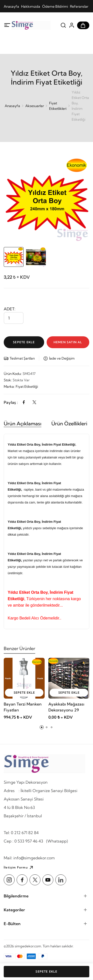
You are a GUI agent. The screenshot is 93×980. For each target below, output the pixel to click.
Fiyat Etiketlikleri (58, 106)
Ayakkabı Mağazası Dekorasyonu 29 (66, 707)
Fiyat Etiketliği (27, 387)
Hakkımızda (31, 6)
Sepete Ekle (24, 342)
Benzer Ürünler (19, 650)
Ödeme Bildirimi (55, 6)
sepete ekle (24, 693)
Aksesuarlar (35, 106)
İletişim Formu (19, 867)
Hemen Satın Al (68, 342)
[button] (42, 727)
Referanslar (79, 6)
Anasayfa (11, 6)
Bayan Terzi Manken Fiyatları (23, 707)
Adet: (10, 309)
